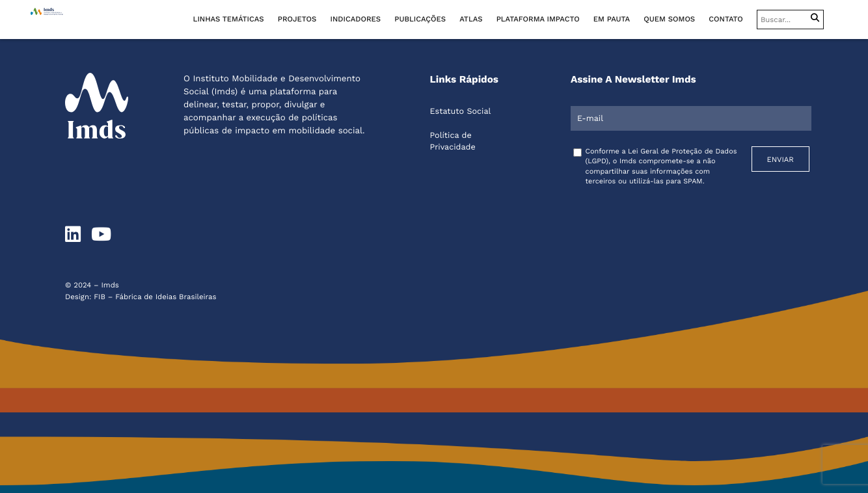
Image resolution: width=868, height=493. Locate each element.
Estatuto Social (461, 112)
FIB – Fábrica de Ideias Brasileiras (155, 297)
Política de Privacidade (453, 141)
